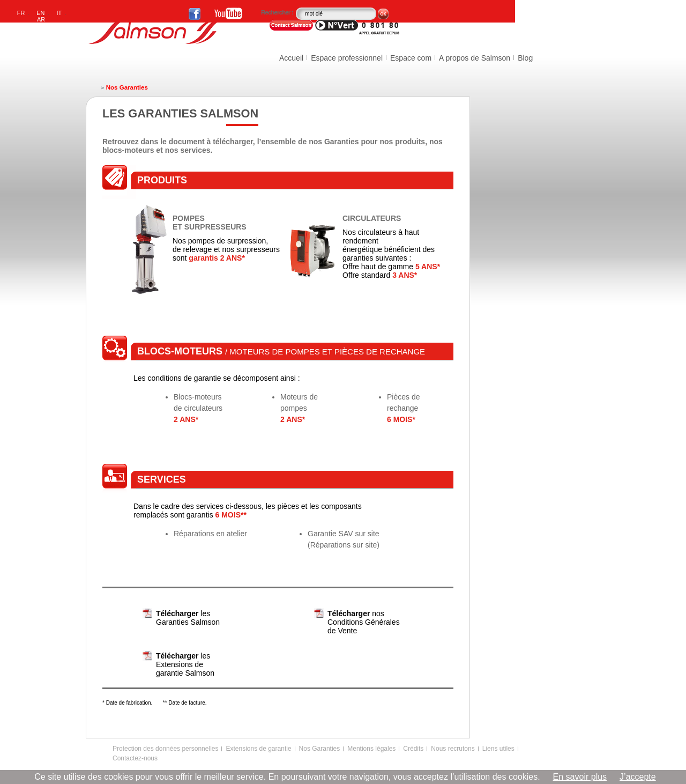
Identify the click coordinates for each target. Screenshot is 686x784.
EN (40, 13)
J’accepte (638, 777)
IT (59, 13)
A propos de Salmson (475, 58)
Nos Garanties (320, 749)
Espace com (411, 58)
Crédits (413, 749)
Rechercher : (278, 12)
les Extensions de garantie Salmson (185, 664)
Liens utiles (498, 749)
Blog (525, 58)
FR (21, 13)
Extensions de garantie (258, 749)
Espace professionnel (347, 58)
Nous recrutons (453, 749)
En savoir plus (580, 777)
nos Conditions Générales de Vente (364, 622)
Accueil (291, 58)
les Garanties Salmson (188, 618)
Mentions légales (371, 749)
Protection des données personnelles (165, 749)
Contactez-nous (135, 758)
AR (41, 19)
